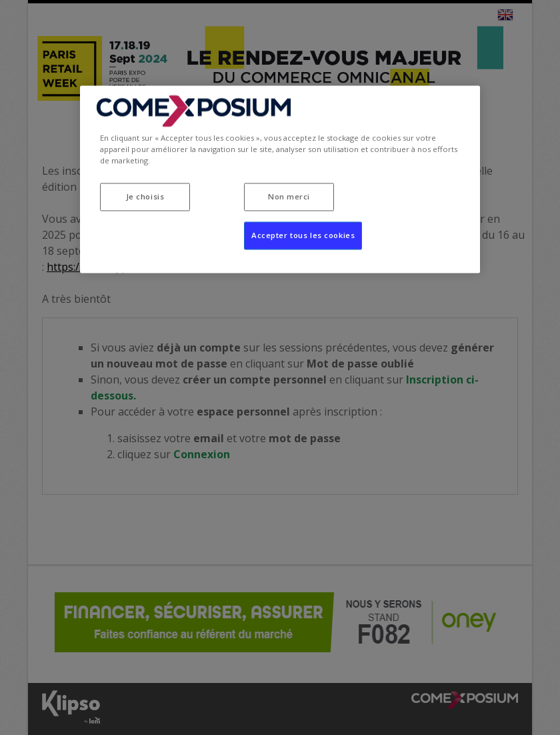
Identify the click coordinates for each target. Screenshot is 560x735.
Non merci (289, 197)
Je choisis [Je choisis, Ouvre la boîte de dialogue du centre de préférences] (145, 197)
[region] (280, 180)
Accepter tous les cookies (303, 236)
